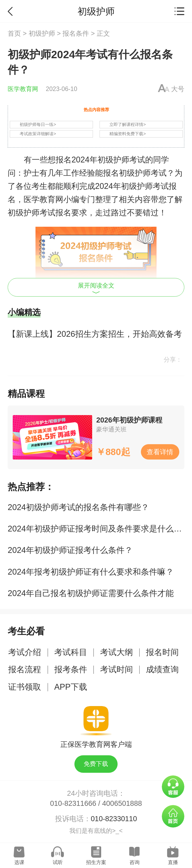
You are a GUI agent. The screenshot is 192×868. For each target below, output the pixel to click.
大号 (178, 89)
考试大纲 (117, 652)
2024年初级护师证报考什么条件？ (70, 550)
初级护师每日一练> (38, 124)
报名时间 (162, 652)
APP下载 (71, 687)
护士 (32, 173)
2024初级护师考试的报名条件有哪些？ (78, 507)
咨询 (135, 862)
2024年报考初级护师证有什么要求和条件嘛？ (91, 572)
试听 (58, 862)
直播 (173, 862)
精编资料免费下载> (128, 134)
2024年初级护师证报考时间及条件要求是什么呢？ (99, 529)
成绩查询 (162, 669)
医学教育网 (23, 89)
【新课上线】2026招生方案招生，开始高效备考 (95, 334)
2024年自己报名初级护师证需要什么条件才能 (91, 593)
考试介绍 (25, 652)
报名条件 (76, 33)
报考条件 (71, 669)
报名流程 (25, 669)
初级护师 (42, 33)
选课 (19, 862)
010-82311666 (73, 803)
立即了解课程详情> (128, 124)
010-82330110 (114, 819)
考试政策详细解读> (38, 134)
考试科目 (71, 652)
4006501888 (122, 803)
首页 (14, 33)
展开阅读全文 (96, 288)
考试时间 (117, 669)
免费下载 (96, 764)
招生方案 (96, 862)
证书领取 (25, 687)
